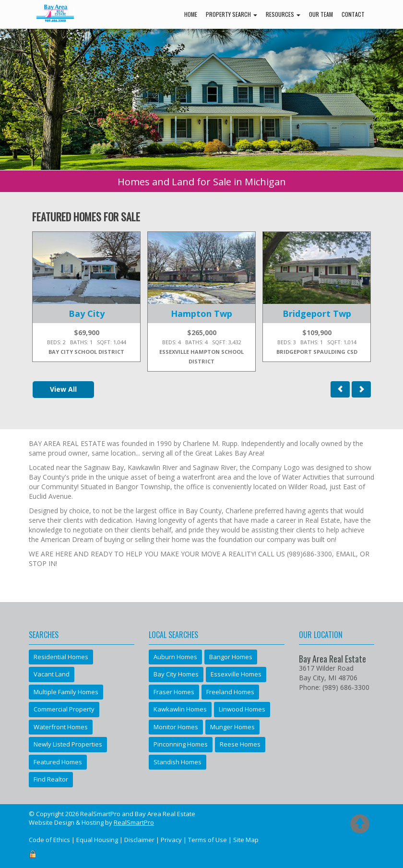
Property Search (231, 14)
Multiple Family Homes (66, 692)
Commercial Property (64, 709)
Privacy (171, 840)
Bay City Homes (176, 674)
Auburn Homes (175, 657)
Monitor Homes (176, 727)
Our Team (321, 14)
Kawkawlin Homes (180, 709)
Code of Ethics (49, 840)
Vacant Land (52, 674)
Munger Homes (232, 727)
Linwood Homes (242, 709)
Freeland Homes (230, 692)
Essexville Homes (236, 674)
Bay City (87, 313)
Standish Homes (178, 762)
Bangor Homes (231, 657)
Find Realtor (51, 779)
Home (191, 14)
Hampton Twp (201, 313)
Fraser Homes (174, 692)
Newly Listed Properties (68, 744)
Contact (353, 14)
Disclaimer (139, 840)
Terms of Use (207, 840)
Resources (283, 14)
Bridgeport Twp (317, 313)
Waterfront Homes (61, 727)
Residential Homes (61, 657)
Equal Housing (97, 840)
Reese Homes (240, 744)
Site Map (246, 840)
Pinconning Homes (181, 744)
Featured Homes (58, 762)
